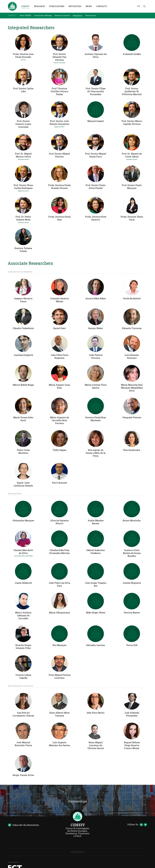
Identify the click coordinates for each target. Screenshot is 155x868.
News (89, 6)
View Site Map (77, 852)
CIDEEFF (25, 6)
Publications (57, 6)
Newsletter (24, 825)
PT (139, 6)
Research (39, 6)
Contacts (102, 6)
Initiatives (75, 6)
